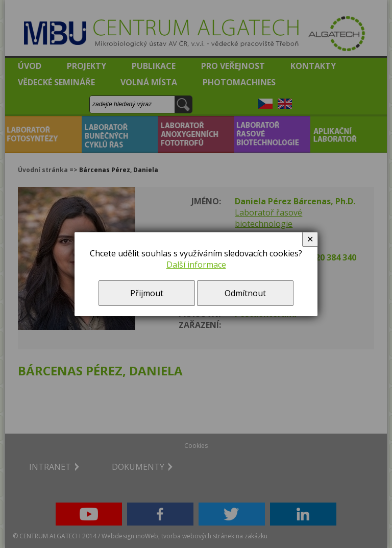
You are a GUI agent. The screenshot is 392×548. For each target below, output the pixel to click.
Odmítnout (245, 293)
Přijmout (147, 293)
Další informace (196, 265)
